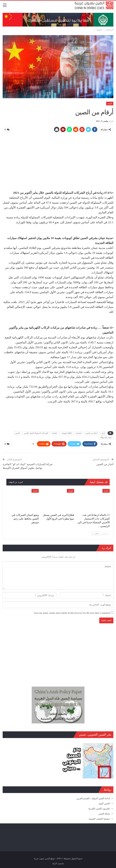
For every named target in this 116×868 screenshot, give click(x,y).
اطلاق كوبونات (67, 433)
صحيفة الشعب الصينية (99, 818)
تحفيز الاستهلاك (106, 437)
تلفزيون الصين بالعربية (99, 808)
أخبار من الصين (105, 463)
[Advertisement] (58, 160)
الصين (18, 433)
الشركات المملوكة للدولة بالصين (36, 433)
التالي (95, 533)
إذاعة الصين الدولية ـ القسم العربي (93, 797)
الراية (55, 863)
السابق (105, 533)
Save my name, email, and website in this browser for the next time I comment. (72, 612)
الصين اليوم (104, 803)
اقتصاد (110, 104)
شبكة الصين (104, 813)
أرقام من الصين (91, 433)
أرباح (103, 433)
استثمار (79, 433)
